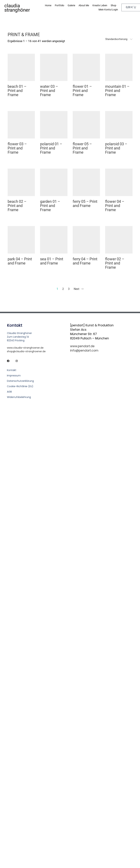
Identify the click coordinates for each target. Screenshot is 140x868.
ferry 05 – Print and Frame (85, 204)
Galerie (71, 5)
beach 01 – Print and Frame (17, 91)
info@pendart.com (84, 351)
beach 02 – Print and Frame (17, 206)
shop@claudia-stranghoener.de (26, 351)
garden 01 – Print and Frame (50, 206)
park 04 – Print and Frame (20, 261)
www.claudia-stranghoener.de (25, 348)
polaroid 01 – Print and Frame (51, 148)
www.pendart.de (82, 346)
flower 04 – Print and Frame (115, 206)
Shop (113, 5)
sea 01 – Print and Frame (52, 261)
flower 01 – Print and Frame (82, 91)
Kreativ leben (100, 5)
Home (48, 5)
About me (84, 5)
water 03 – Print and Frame (49, 91)
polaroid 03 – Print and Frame (116, 148)
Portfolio (60, 5)
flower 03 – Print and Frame (17, 148)
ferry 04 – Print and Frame (85, 261)
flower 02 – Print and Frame (115, 263)
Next (79, 289)
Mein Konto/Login (108, 10)
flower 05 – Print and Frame (82, 148)
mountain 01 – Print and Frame (117, 91)
